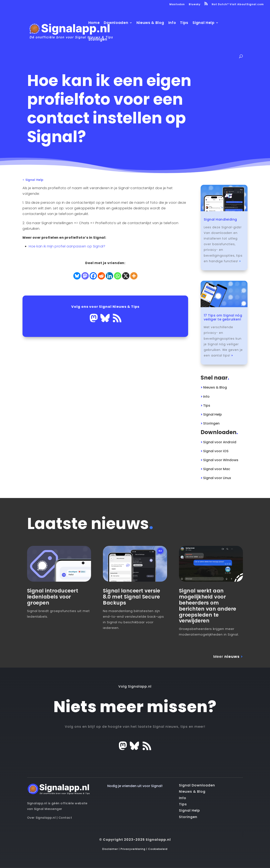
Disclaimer (110, 849)
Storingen (98, 40)
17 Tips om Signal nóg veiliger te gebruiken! (223, 317)
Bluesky (195, 5)
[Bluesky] (77, 276)
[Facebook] (93, 276)
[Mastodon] (85, 276)
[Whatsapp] (118, 276)
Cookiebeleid (158, 849)
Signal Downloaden (197, 785)
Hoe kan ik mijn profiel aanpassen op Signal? (67, 246)
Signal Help (204, 23)
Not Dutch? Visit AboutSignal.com (238, 5)
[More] (134, 276)
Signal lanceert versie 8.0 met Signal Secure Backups (131, 597)
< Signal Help (33, 180)
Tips (184, 23)
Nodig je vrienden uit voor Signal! (135, 786)
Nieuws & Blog (150, 23)
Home (94, 23)
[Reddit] (101, 276)
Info (172, 23)
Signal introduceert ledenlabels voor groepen (53, 597)
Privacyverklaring (133, 849)
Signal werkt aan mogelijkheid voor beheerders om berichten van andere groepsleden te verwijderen (208, 606)
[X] (126, 276)
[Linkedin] (109, 276)
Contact (65, 818)
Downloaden (116, 23)
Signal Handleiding (220, 219)
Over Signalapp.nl (41, 818)
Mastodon (177, 5)
